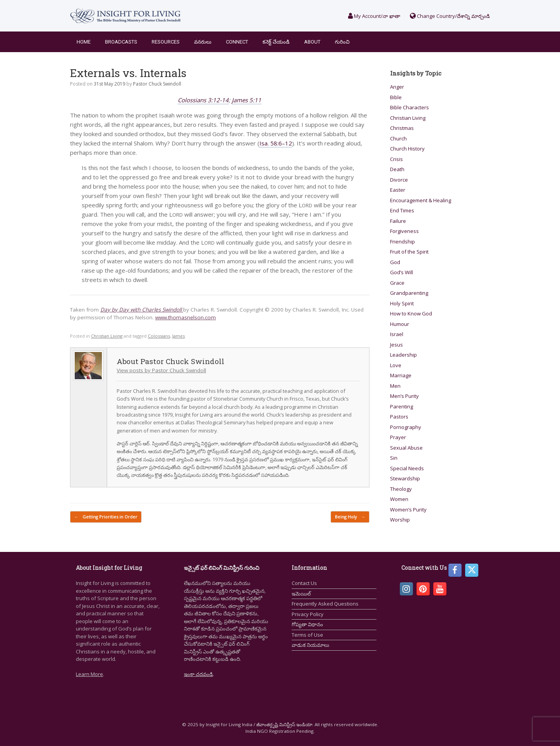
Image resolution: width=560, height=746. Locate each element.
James (178, 336)
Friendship (402, 242)
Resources (166, 42)
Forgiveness (404, 231)
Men (395, 386)
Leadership (403, 355)
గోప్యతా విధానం (307, 624)
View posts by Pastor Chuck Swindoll (161, 370)
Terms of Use (307, 635)
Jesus (396, 345)
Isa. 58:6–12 (276, 143)
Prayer (398, 437)
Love (396, 365)
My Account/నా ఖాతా (374, 16)
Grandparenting (409, 293)
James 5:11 (247, 100)
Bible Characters (409, 107)
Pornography (406, 427)
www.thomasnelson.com (185, 317)
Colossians (159, 336)
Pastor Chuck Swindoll (157, 84)
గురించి (342, 42)
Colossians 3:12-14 (203, 100)
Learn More (89, 674)
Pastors (399, 417)
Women (399, 499)
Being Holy (350, 517)
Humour (400, 324)
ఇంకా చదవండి (199, 674)
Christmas (402, 128)
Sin (394, 458)
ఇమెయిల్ (301, 594)
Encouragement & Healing (421, 200)
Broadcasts (121, 42)
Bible (396, 97)
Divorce (399, 180)
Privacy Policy (308, 614)
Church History (407, 149)
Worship (400, 520)
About (312, 42)
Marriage (401, 375)
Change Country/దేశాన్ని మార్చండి (450, 16)
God (395, 262)
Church (398, 138)
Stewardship (405, 478)
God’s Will (402, 272)
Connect (237, 42)
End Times (402, 210)
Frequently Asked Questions (325, 604)
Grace (397, 283)
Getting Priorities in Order (106, 517)
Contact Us (304, 583)
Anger (397, 87)
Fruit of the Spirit (409, 252)
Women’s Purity (408, 510)
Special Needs (407, 468)
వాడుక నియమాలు (311, 645)
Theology (401, 489)
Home (84, 42)
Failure (398, 221)
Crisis (396, 159)
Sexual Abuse (406, 448)
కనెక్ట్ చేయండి (276, 42)
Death (397, 169)
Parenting (402, 406)
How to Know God (411, 313)
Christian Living (107, 336)
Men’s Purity (404, 396)
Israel (397, 334)
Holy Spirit (402, 303)
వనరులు (203, 42)
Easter (398, 190)
